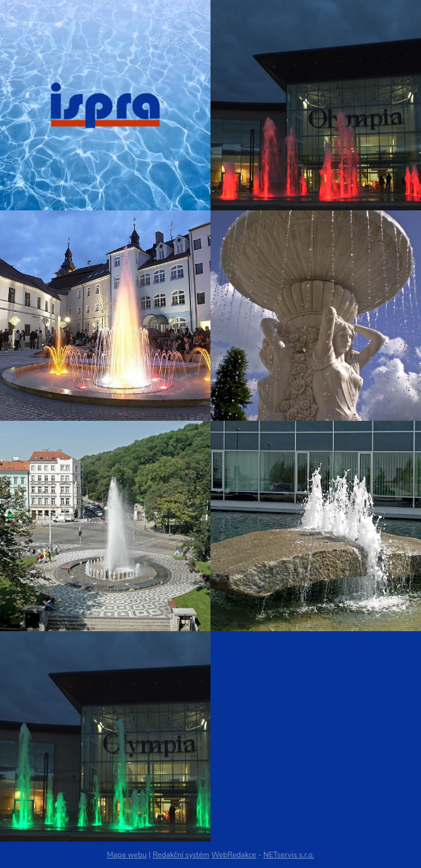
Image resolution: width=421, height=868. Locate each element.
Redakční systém (181, 855)
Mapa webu (127, 855)
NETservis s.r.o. (289, 855)
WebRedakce (234, 855)
